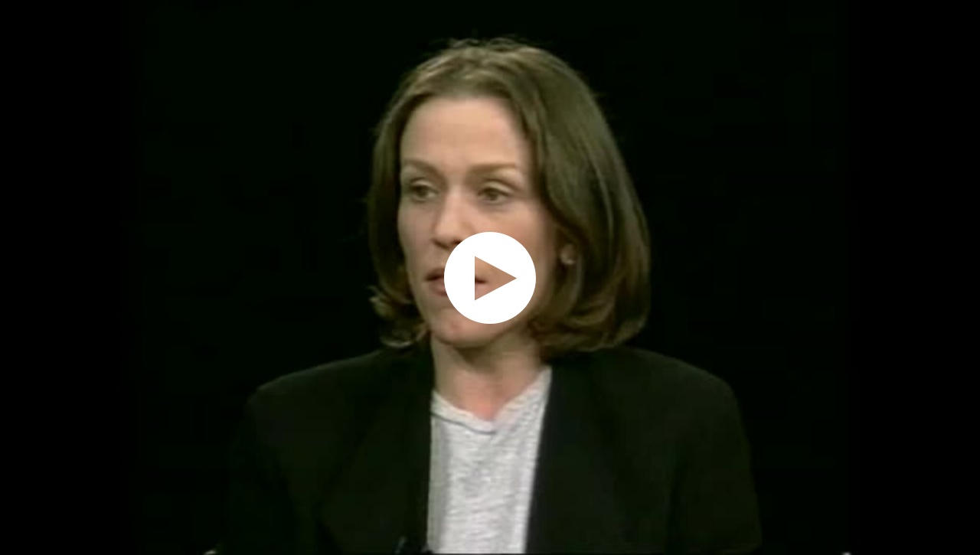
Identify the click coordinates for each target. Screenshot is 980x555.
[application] (490, 277)
